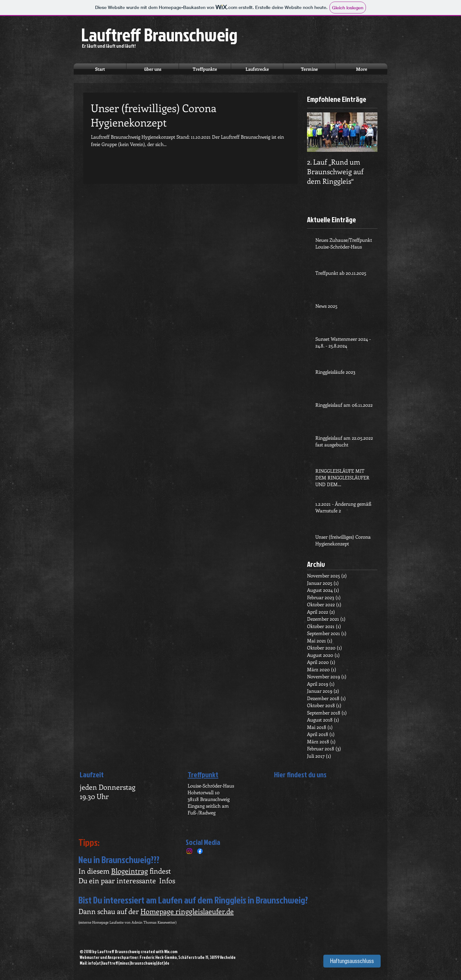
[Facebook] (200, 851)
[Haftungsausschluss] (352, 961)
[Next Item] (367, 132)
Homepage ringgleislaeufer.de (187, 911)
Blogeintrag (129, 871)
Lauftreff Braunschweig (159, 35)
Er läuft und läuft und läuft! (109, 46)
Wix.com (171, 951)
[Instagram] (189, 851)
